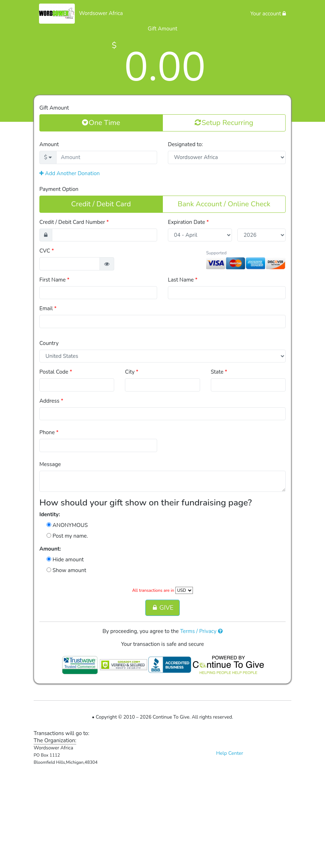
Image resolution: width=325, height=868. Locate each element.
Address (51, 401)
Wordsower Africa (101, 13)
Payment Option (59, 189)
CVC (47, 251)
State (219, 372)
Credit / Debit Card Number (74, 222)
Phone (49, 432)
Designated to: (185, 144)
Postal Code (56, 372)
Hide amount (65, 560)
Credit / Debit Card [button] (101, 204)
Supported (216, 253)
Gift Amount (54, 108)
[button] (107, 264)
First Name (54, 280)
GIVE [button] (162, 608)
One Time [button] (101, 123)
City (132, 372)
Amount (49, 144)
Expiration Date (188, 222)
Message (50, 464)
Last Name (183, 280)
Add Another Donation (70, 173)
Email (48, 308)
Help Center (230, 753)
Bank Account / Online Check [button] (224, 204)
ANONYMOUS (67, 525)
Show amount (66, 570)
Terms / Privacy (201, 631)
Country (49, 343)
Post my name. (67, 536)
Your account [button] (268, 14)
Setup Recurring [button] (224, 123)
